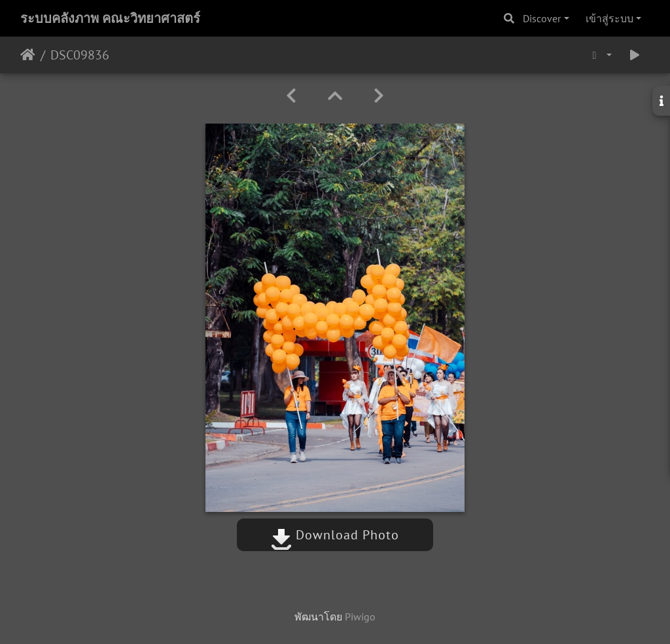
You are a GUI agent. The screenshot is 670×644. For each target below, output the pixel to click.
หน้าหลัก (28, 55)
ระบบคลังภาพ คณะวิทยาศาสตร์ (110, 18)
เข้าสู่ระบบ (609, 18)
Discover (542, 18)
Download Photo (335, 535)
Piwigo (360, 617)
